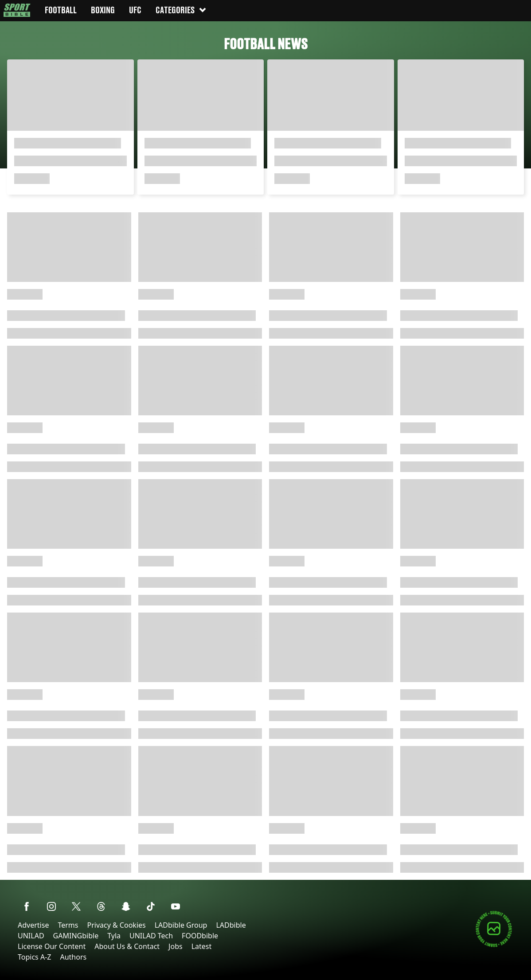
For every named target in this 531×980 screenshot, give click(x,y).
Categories (181, 10)
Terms (68, 925)
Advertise (33, 925)
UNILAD (31, 936)
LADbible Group (181, 925)
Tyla (114, 936)
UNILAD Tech (151, 936)
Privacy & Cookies (116, 925)
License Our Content (52, 946)
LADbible (231, 925)
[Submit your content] (494, 946)
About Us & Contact (127, 946)
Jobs (176, 946)
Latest (202, 946)
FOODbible (200, 936)
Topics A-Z (34, 957)
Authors (73, 957)
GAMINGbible (76, 936)
